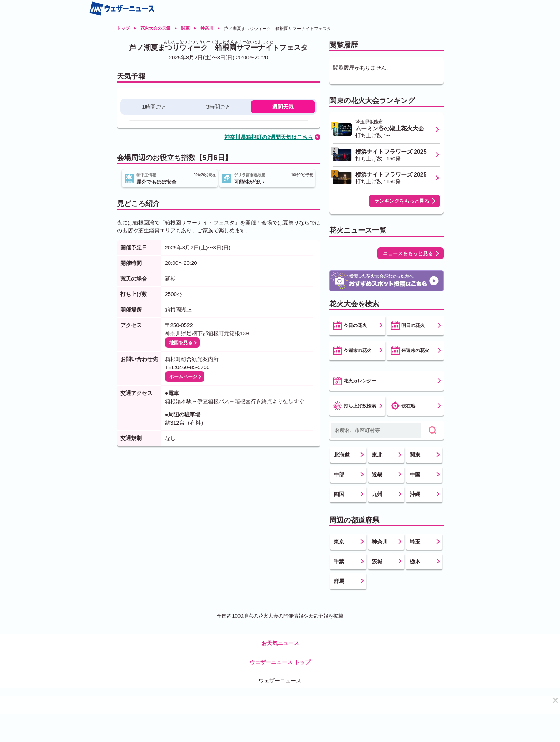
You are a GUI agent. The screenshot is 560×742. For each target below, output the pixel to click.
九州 (377, 494)
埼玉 (415, 542)
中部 (339, 474)
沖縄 (415, 494)
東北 (377, 455)
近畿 (377, 474)
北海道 (342, 455)
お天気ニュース (280, 643)
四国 (339, 494)
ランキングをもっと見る (402, 201)
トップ (123, 28)
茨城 (377, 561)
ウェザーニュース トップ (280, 662)
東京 (339, 542)
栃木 (415, 561)
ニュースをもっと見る (408, 253)
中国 (415, 474)
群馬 (339, 581)
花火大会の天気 (155, 28)
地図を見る (181, 343)
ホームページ (183, 377)
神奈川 (207, 28)
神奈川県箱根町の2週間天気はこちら (269, 137)
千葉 (339, 561)
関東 (185, 28)
